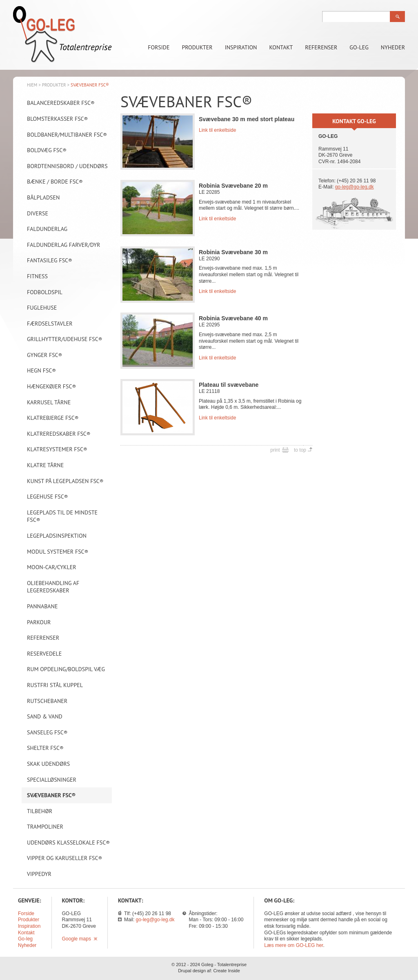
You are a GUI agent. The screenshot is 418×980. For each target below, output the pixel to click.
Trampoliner (45, 827)
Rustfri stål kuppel (55, 685)
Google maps (80, 939)
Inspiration (241, 47)
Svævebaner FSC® (51, 795)
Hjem (32, 85)
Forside (159, 47)
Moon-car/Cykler (52, 567)
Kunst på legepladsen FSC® (65, 481)
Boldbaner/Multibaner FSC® (67, 135)
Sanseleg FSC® (47, 732)
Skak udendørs (48, 764)
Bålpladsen (43, 197)
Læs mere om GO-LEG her (293, 945)
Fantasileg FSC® (50, 260)
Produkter (197, 47)
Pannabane (42, 606)
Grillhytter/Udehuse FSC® (65, 339)
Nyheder (393, 47)
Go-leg (359, 47)
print (275, 450)
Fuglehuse (42, 308)
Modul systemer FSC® (58, 552)
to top (300, 450)
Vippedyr (39, 874)
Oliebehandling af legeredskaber (53, 587)
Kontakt (281, 47)
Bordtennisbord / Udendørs (67, 166)
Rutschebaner (47, 701)
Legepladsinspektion (57, 536)
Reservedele (44, 654)
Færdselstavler (50, 324)
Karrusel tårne (49, 402)
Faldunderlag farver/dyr (63, 245)
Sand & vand (45, 716)
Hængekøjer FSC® (51, 386)
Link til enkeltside (217, 130)
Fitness (37, 276)
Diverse (38, 213)
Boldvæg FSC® (47, 150)
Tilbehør (40, 811)
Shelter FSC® (45, 748)
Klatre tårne (45, 465)
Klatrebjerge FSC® (53, 418)
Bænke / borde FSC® (55, 182)
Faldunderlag (47, 229)
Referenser (321, 47)
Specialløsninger (52, 780)
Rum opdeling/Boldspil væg (66, 669)
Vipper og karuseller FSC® (64, 858)
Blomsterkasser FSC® (57, 119)
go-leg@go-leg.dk (355, 187)
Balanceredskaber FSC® (61, 103)
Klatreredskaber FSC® (59, 434)
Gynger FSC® (44, 355)
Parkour (39, 622)
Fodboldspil (45, 292)
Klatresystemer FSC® (57, 449)
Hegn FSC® (41, 370)
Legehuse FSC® (48, 497)
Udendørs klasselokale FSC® (68, 843)
